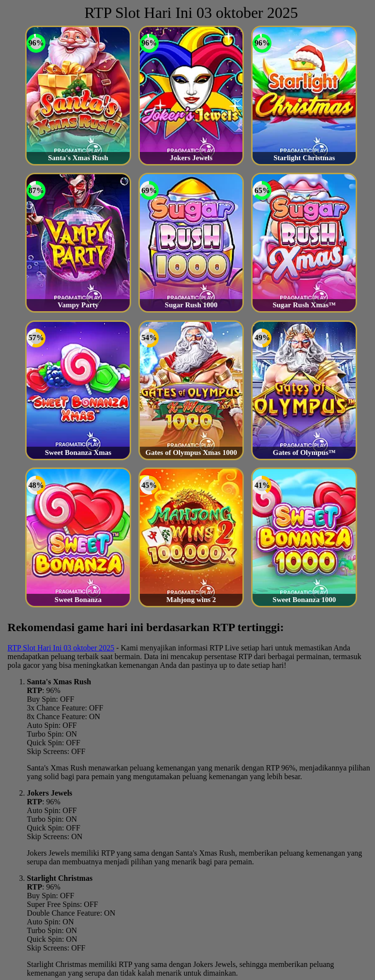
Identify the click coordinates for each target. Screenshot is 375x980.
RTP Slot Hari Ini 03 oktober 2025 (61, 648)
